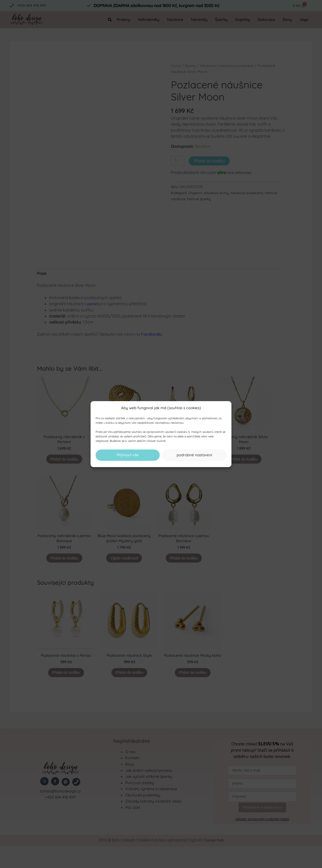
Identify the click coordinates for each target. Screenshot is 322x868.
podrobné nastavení (194, 455)
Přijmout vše (128, 455)
